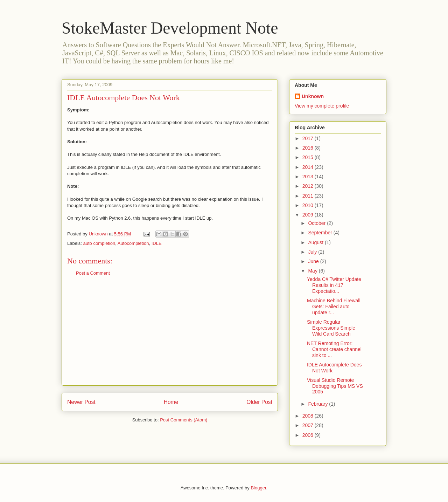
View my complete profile (322, 106)
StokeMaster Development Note (170, 28)
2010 (309, 205)
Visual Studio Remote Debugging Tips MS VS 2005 (335, 386)
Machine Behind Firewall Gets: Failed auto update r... (334, 307)
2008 (309, 416)
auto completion (99, 243)
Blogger (258, 488)
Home (171, 402)
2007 (309, 425)
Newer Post (81, 402)
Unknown (313, 96)
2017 (309, 138)
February (318, 404)
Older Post (259, 402)
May (313, 271)
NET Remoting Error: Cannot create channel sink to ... (334, 349)
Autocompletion (133, 243)
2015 (309, 157)
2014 (309, 167)
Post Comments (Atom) (184, 420)
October (317, 223)
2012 (309, 186)
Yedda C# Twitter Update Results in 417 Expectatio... (334, 285)
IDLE (157, 243)
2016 (309, 148)
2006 (309, 435)
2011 (309, 196)
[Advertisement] (170, 336)
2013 (309, 177)
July (313, 252)
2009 (309, 215)
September (321, 233)
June (314, 261)
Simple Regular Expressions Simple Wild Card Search (331, 328)
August (316, 242)
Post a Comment (93, 273)
